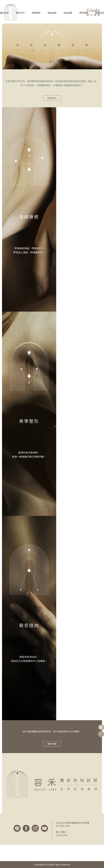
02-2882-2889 (63, 826)
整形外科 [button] (20, 13)
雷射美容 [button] (52, 13)
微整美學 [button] (36, 13)
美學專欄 (84, 13)
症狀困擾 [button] (68, 13)
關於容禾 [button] (4, 13)
